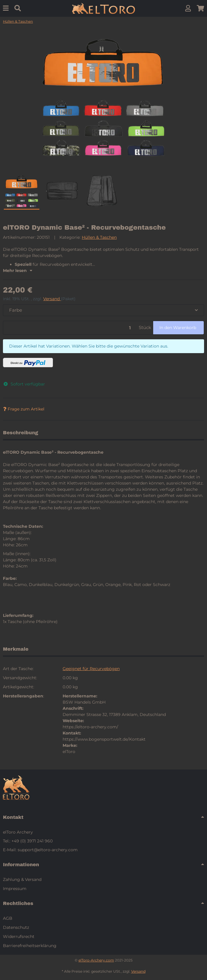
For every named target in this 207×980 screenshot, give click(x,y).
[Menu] (6, 8)
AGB (8, 918)
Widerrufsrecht (19, 936)
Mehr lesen (18, 271)
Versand (52, 299)
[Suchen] (18, 8)
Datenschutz (16, 927)
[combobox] (103, 310)
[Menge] (70, 328)
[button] (188, 8)
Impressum (15, 889)
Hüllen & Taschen (99, 237)
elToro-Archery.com (96, 960)
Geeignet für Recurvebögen (91, 669)
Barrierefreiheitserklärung (30, 946)
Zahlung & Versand (22, 879)
